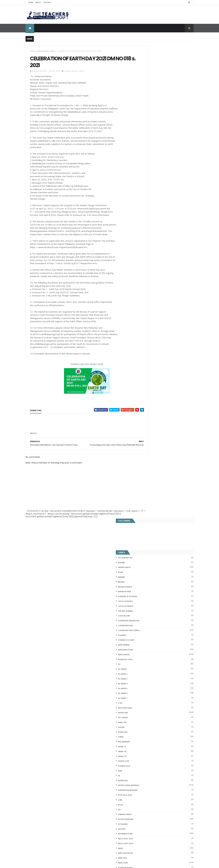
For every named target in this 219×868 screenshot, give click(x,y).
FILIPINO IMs (148, 259)
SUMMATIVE (148, 506)
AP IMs (146, 99)
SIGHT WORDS (149, 482)
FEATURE (147, 254)
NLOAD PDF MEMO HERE (81, 366)
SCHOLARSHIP (149, 458)
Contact (47, 2)
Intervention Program (153, 317)
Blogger (166, 777)
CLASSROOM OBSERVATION (154, 148)
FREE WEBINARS (149, 269)
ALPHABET (147, 89)
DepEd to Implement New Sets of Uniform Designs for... (165, 722)
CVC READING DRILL (149, 734)
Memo (53, 51)
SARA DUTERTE (149, 453)
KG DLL (146, 332)
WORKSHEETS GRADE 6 (152, 569)
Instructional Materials (154, 312)
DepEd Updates (43, 51)
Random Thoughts (152, 428)
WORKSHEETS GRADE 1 (152, 545)
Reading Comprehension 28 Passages (159, 709)
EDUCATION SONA (150, 235)
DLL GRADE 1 (148, 196)
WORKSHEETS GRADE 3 (152, 554)
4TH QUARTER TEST (151, 85)
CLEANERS (147, 162)
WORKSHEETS (149, 540)
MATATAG (147, 356)
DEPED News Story (151, 177)
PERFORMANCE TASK (151, 414)
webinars (147, 525)
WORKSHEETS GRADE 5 (152, 564)
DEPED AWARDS (149, 172)
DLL (145, 191)
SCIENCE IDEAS (147, 741)
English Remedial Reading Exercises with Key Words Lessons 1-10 (165, 749)
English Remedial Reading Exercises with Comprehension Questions (160, 755)
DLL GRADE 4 (148, 211)
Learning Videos (150, 341)
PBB (145, 409)
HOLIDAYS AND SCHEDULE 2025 (110, 755)
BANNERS (147, 104)
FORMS (146, 264)
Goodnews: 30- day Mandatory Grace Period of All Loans (165, 717)
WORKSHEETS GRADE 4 (152, 559)
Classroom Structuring (154, 157)
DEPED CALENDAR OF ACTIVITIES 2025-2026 (114, 726)
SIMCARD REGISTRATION (153, 487)
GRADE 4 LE (148, 278)
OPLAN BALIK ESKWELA (152, 404)
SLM (145, 492)
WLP (145, 535)
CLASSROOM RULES (151, 152)
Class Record (149, 143)
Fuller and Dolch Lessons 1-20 (154, 702)
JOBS (146, 327)
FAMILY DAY (148, 249)
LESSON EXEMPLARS (151, 346)
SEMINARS (147, 467)
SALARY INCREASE (150, 448)
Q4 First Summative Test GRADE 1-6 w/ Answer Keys (173, 608)
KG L (145, 336)
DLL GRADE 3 (148, 206)
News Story (149, 390)
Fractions (144, 692)
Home (31, 2)
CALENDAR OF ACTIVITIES (153, 123)
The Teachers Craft (152, 646)
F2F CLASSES (149, 244)
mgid (154, 631)
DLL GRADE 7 (148, 225)
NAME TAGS (148, 385)
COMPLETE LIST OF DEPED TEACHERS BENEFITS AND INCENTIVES (171, 597)
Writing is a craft (151, 579)
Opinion (147, 399)
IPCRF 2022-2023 (151, 322)
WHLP (146, 530)
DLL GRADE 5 (148, 215)
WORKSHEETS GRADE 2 (152, 550)
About (38, 2)
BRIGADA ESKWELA (151, 114)
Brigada (147, 109)
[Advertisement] (52, 436)
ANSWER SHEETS (150, 94)
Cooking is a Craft (152, 167)
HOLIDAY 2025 (149, 288)
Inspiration (148, 307)
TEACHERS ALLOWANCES (153, 511)
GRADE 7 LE (148, 283)
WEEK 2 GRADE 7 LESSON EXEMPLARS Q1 (114, 800)
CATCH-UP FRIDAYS (151, 133)
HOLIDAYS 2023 (150, 293)
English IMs (148, 240)
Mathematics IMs (151, 361)
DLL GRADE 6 (148, 220)
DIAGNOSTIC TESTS (151, 186)
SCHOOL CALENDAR (151, 462)
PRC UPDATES (149, 419)
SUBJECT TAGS (149, 501)
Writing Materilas (151, 584)
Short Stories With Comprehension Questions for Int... (166, 712)
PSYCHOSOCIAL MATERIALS (154, 424)
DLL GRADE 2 (148, 201)
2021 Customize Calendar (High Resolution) (111, 814)
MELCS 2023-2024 (151, 370)
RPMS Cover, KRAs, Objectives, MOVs (158, 766)
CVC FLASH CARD (148, 685)
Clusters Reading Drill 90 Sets (154, 731)
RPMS (146, 438)
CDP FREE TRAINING (151, 138)
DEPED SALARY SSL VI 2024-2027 (170, 618)
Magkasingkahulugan (150, 727)
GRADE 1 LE (148, 274)
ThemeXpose (42, 864)
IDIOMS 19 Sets (147, 744)
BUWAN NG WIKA (150, 119)
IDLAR (146, 298)
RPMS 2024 (148, 443)
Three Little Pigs (148, 763)
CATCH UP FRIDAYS (151, 128)
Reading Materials (151, 433)
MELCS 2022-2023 (151, 366)
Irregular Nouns (147, 698)
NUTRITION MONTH (151, 395)
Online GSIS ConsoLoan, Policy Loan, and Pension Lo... (166, 737)
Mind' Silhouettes (151, 380)
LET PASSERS (148, 351)
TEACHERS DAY (149, 516)
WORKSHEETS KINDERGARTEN (155, 574)
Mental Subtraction (149, 695)
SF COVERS (148, 472)
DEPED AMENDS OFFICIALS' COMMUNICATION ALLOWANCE (110, 771)
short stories (150, 477)
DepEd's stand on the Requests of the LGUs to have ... (166, 705)
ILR (145, 303)
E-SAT (146, 230)
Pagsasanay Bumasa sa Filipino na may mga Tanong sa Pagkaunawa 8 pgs (115, 829)
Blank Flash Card (148, 688)
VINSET (146, 520)
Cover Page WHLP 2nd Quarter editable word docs (115, 844)
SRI (145, 496)
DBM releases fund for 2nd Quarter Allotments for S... (166, 759)
